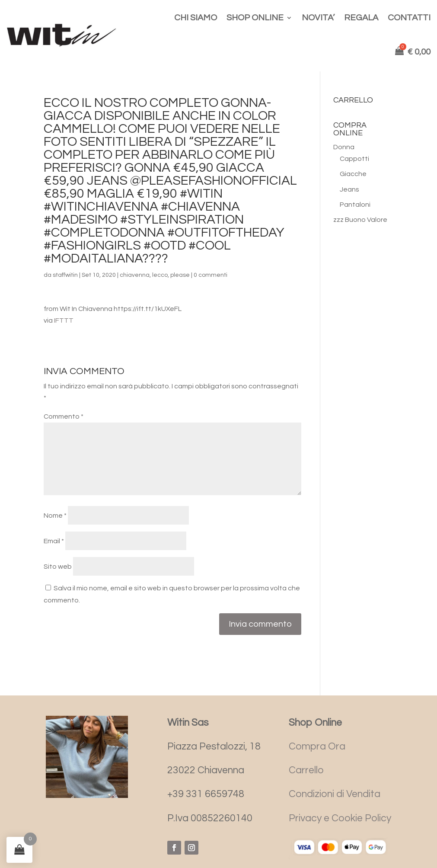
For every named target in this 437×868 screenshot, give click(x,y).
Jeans (349, 189)
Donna (344, 147)
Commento (64, 416)
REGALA (361, 18)
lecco (160, 275)
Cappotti (354, 159)
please (180, 275)
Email (54, 541)
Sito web (58, 567)
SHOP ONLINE (255, 18)
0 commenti (211, 275)
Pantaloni (355, 205)
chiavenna (135, 275)
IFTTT (64, 320)
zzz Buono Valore (360, 220)
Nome (55, 516)
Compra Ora (317, 746)
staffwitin (65, 275)
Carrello (306, 770)
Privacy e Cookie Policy (340, 818)
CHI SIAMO (196, 18)
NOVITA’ (318, 18)
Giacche (353, 174)
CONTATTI (409, 18)
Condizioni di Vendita (335, 794)
